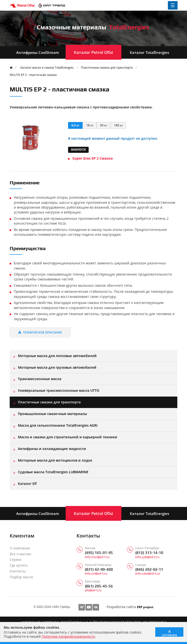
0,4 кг (75, 125)
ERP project (145, 607)
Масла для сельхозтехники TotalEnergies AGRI (58, 425)
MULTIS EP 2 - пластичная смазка (33, 75)
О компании (20, 548)
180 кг (118, 125)
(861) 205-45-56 (99, 586)
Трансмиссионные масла (40, 379)
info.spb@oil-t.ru (147, 557)
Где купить (19, 565)
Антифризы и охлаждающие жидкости (52, 449)
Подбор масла (21, 577)
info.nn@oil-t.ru (96, 574)
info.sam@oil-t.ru (148, 574)
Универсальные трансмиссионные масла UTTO (59, 390)
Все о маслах (20, 554)
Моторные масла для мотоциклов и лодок (55, 460)
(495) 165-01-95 (99, 553)
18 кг (90, 125)
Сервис (16, 560)
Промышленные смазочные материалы (52, 414)
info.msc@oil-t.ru (97, 557)
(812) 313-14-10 (149, 553)
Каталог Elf (27, 484)
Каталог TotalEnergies (149, 52)
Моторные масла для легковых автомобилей (57, 356)
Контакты (18, 571)
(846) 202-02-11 (149, 569)
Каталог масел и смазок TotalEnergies (47, 67)
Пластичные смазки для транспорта (107, 67)
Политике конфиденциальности (68, 636)
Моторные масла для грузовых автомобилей (57, 367)
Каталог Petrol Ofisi (93, 52)
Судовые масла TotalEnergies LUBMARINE (53, 472)
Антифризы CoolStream (38, 52)
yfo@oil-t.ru (93, 590)
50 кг (104, 125)
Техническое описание (40, 332)
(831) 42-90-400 (99, 569)
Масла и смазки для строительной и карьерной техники (68, 437)
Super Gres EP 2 (93, 158)
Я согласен (169, 633)
